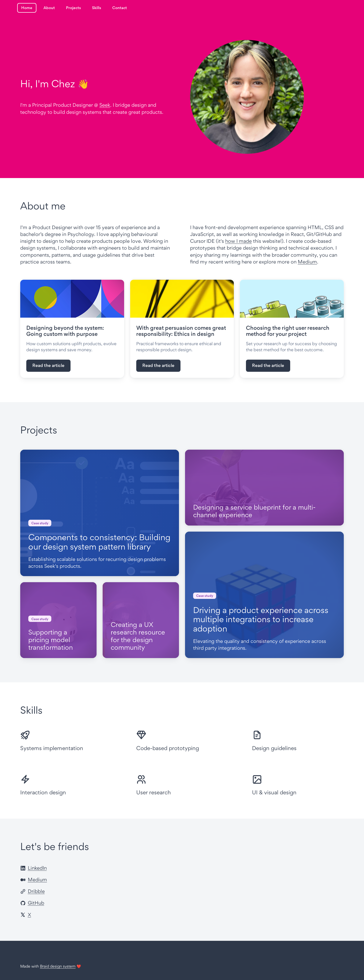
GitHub (32, 903)
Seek (105, 105)
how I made (238, 241)
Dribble (32, 891)
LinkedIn (33, 868)
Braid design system (58, 966)
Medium (307, 262)
